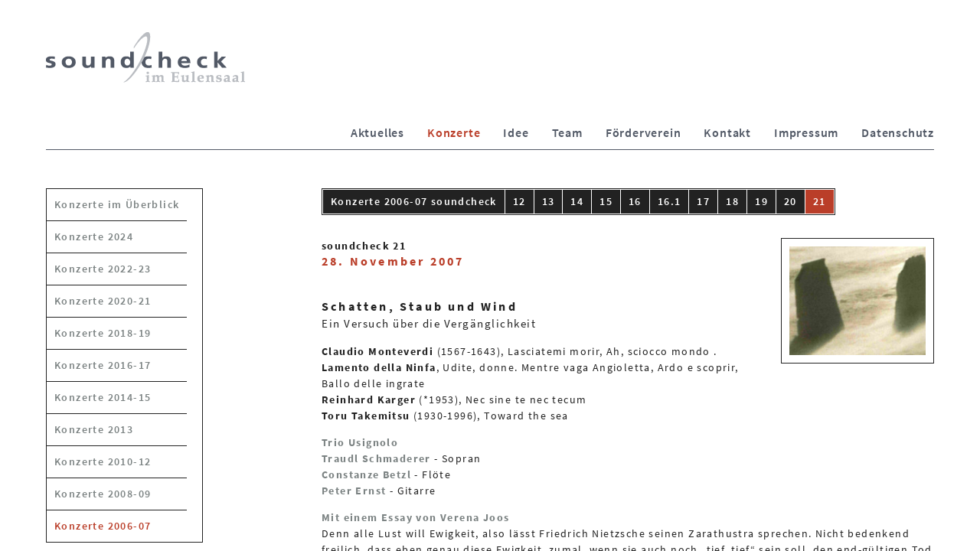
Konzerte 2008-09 (103, 494)
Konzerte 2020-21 (103, 301)
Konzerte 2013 (94, 429)
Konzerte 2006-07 (103, 526)
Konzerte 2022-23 (103, 269)
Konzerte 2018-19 (103, 333)
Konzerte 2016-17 (103, 365)
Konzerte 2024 (94, 236)
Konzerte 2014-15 (103, 397)
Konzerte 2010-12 (103, 461)
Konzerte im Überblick (117, 204)
